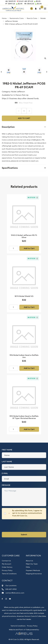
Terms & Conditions (9, 574)
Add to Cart (29, 248)
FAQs (28, 567)
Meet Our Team (32, 564)
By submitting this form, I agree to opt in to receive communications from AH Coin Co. (27, 513)
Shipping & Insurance (34, 574)
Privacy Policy (7, 570)
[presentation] (19, 526)
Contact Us (6, 561)
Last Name (7, 462)
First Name (7, 450)
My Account (7, 564)
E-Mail (5, 473)
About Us (29, 561)
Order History (7, 567)
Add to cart (24, 118)
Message (6, 485)
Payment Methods (33, 570)
